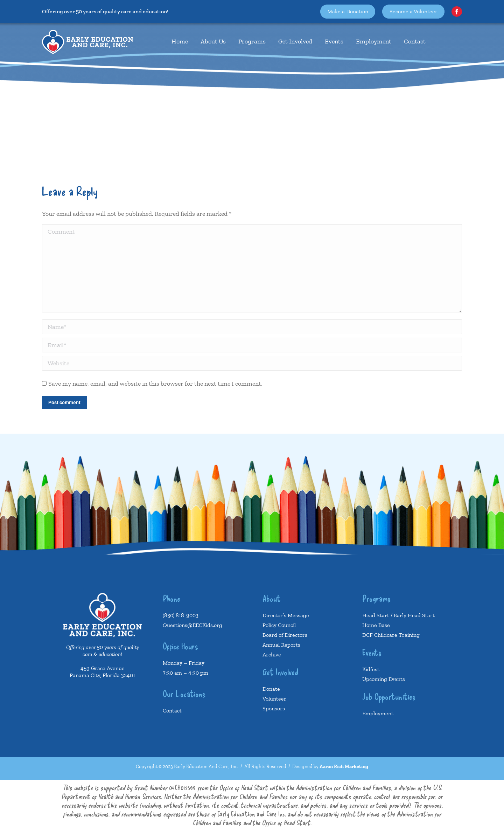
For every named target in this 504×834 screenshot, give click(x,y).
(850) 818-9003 (181, 615)
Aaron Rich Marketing (344, 767)
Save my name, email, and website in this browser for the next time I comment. (155, 384)
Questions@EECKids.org (192, 625)
